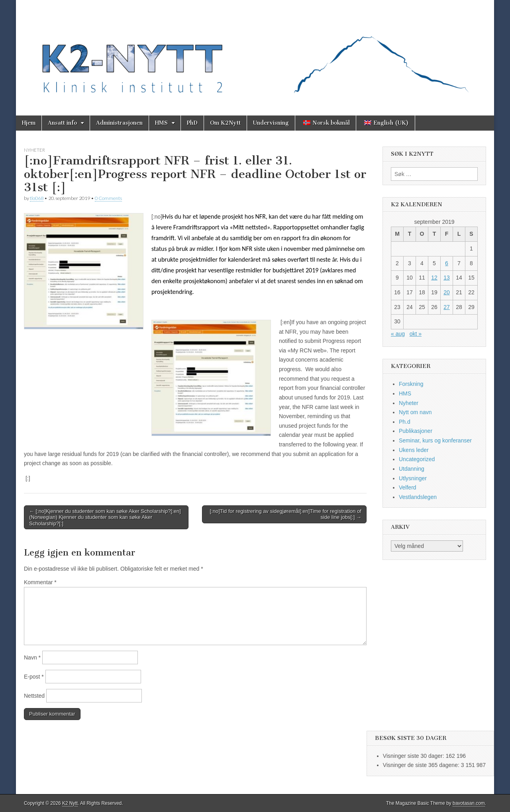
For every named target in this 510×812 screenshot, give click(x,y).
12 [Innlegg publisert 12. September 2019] (434, 278)
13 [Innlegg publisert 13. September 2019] (447, 278)
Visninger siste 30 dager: (414, 756)
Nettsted (34, 696)
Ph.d (405, 422)
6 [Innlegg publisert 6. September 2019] (447, 263)
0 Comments (108, 198)
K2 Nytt (70, 803)
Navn (32, 657)
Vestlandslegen (418, 497)
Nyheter (34, 150)
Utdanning (412, 469)
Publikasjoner (416, 431)
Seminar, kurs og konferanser (435, 440)
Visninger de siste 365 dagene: (422, 765)
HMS (161, 123)
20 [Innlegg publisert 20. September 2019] (447, 292)
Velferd (408, 487)
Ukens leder (414, 450)
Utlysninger (413, 478)
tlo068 (37, 198)
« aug (398, 334)
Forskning (411, 384)
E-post (34, 677)
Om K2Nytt (225, 123)
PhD (192, 123)
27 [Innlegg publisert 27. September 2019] (447, 307)
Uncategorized (417, 459)
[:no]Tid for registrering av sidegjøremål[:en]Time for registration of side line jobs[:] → (285, 514)
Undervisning (271, 123)
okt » (416, 334)
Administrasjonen (119, 123)
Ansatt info (62, 123)
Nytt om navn (415, 412)
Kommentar (40, 582)
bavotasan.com (469, 803)
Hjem (29, 123)
